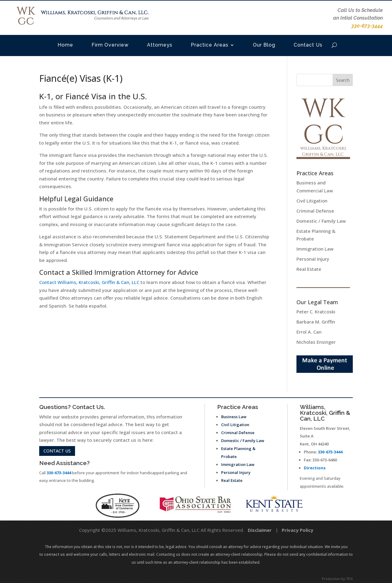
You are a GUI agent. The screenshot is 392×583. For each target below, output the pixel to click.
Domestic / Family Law (321, 221)
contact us (57, 451)
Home (65, 45)
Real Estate (309, 269)
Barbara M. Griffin (316, 322)
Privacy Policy (298, 530)
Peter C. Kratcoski (316, 312)
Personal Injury (313, 259)
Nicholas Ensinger (316, 342)
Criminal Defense (315, 211)
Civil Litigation (312, 201)
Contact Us (308, 45)
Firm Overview (110, 45)
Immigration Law (315, 249)
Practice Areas (210, 45)
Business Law (234, 417)
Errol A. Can (309, 332)
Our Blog (264, 45)
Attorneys (160, 45)
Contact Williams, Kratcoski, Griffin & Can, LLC (89, 282)
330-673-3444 (59, 473)
